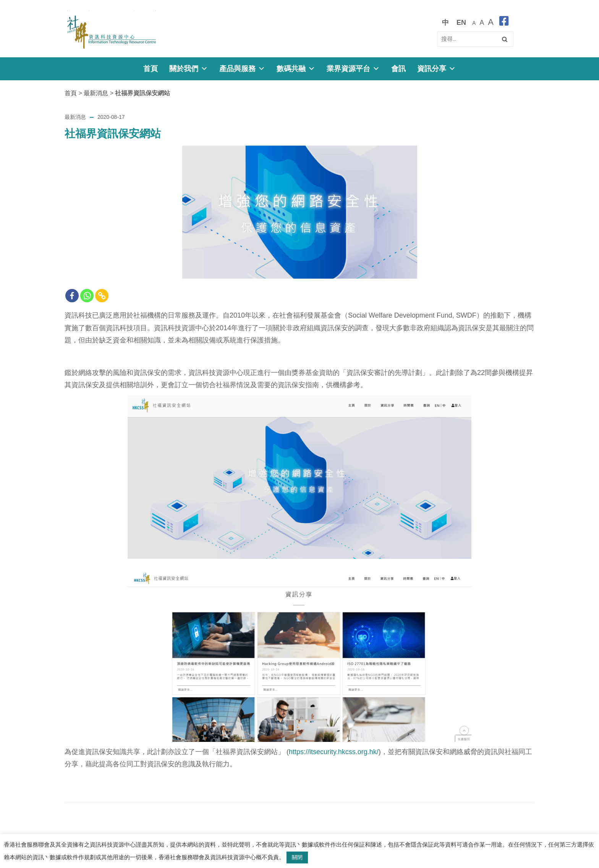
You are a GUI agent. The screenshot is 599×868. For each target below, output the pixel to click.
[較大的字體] (482, 22)
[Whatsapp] (87, 296)
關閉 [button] (297, 857)
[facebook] (504, 22)
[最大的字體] (491, 22)
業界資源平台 (353, 69)
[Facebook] (72, 296)
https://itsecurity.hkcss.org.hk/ (334, 752)
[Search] (475, 39)
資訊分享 (436, 69)
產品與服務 (242, 69)
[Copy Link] (102, 296)
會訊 (398, 69)
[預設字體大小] (474, 22)
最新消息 (96, 93)
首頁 (151, 69)
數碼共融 (296, 69)
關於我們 (189, 69)
